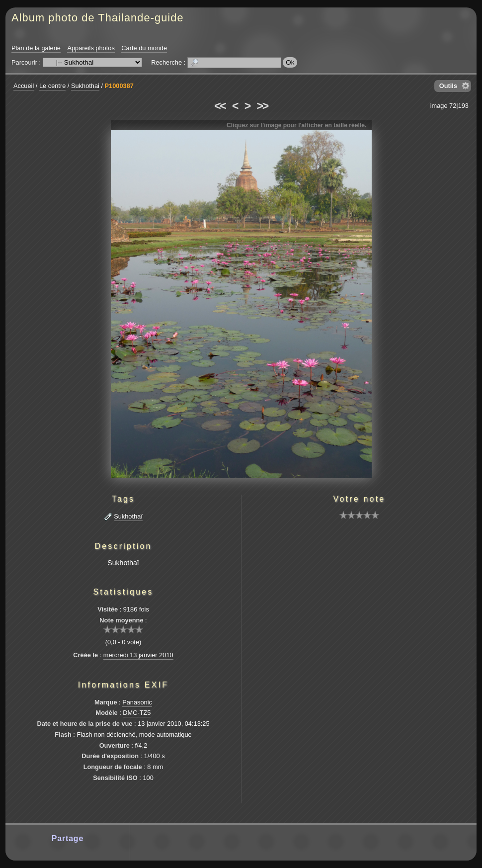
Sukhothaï (128, 516)
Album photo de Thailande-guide (98, 18)
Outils (448, 86)
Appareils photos (91, 48)
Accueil (24, 86)
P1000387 (119, 86)
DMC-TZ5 (137, 713)
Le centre (52, 86)
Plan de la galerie (36, 48)
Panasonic (137, 702)
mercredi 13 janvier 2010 (138, 655)
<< (220, 106)
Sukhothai (85, 86)
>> (262, 106)
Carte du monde (144, 48)
